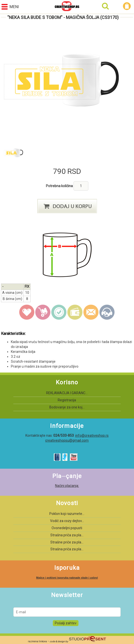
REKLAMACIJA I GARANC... (67, 393)
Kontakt (107, 312)
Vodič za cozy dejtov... (67, 521)
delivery (43, 312)
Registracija (67, 400)
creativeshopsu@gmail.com (67, 440)
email (91, 312)
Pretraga (105, 6)
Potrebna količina (60, 186)
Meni (10, 7)
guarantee (59, 312)
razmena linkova (37, 641)
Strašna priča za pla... (67, 535)
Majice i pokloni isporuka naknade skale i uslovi (67, 578)
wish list (27, 312)
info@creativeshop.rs (92, 435)
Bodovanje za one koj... (67, 407)
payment (75, 312)
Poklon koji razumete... (67, 514)
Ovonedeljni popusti (67, 528)
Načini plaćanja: (67, 486)
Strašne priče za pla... (67, 542)
